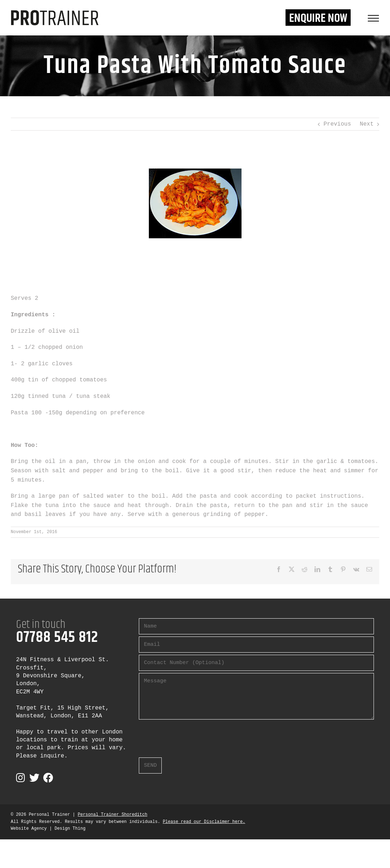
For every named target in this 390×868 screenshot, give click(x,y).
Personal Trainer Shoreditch (112, 815)
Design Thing (70, 829)
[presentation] (193, 736)
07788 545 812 (57, 638)
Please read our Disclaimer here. (204, 822)
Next (367, 124)
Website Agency (29, 829)
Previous (337, 124)
